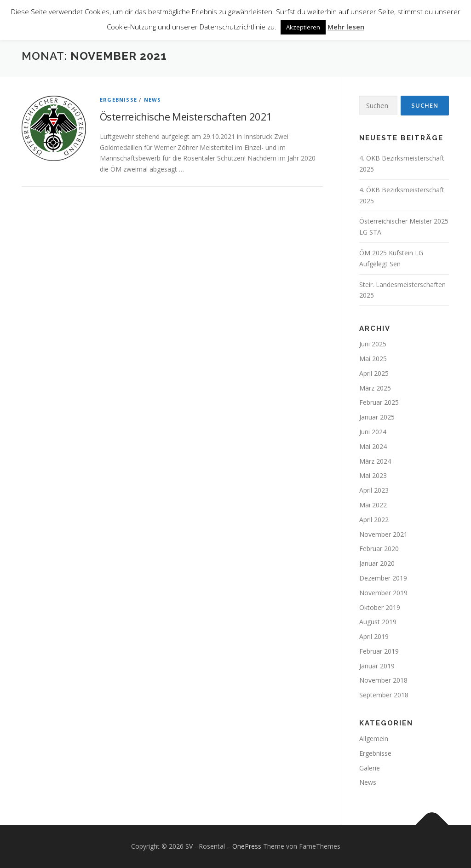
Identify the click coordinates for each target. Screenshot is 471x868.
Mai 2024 (373, 446)
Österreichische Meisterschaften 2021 (186, 116)
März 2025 (375, 388)
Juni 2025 (373, 344)
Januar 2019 (377, 666)
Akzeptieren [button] (303, 27)
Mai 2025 (373, 359)
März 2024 (375, 461)
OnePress (247, 846)
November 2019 (383, 593)
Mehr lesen (346, 27)
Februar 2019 (379, 651)
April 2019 (374, 636)
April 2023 (374, 490)
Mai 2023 (373, 475)
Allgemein (374, 739)
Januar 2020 (377, 563)
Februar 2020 (379, 549)
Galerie (370, 768)
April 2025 (374, 373)
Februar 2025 (379, 402)
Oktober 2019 (380, 607)
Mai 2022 (373, 505)
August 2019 (378, 622)
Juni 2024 (373, 432)
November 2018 (383, 680)
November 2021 (383, 534)
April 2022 (374, 520)
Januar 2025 (377, 417)
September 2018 (384, 695)
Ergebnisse (118, 100)
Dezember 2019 (383, 578)
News (153, 100)
